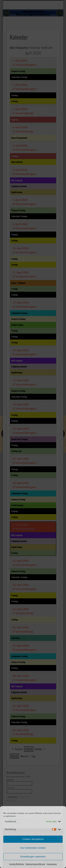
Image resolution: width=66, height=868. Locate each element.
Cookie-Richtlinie (17, 864)
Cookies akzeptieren (33, 839)
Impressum (52, 864)
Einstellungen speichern (33, 856)
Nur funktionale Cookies (33, 848)
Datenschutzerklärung (35, 864)
